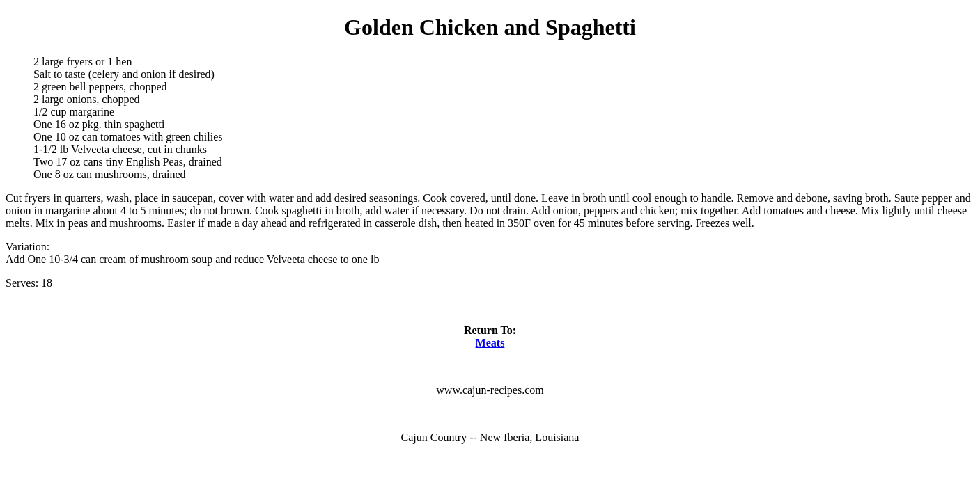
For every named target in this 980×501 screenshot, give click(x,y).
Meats (490, 343)
